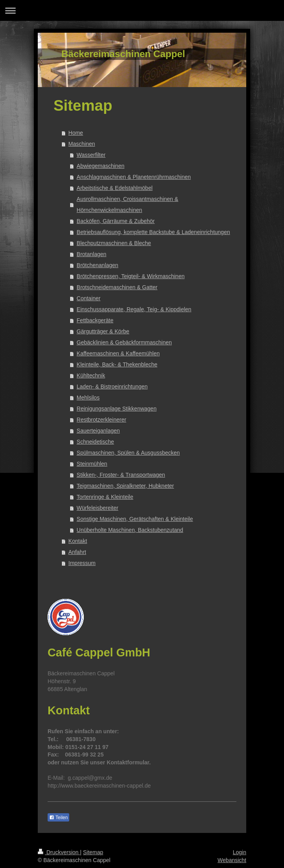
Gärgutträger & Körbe (103, 331)
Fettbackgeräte (95, 320)
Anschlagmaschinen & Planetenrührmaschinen (134, 177)
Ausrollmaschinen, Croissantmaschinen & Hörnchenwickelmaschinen (127, 204)
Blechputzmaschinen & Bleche (114, 243)
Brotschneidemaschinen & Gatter (117, 287)
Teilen (58, 818)
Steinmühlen (92, 464)
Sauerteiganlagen (98, 431)
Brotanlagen (92, 254)
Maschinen (82, 144)
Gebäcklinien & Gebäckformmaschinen (124, 342)
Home (76, 133)
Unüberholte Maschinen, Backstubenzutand (130, 530)
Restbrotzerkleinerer (101, 420)
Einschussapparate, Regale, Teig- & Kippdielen (134, 309)
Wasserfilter (91, 155)
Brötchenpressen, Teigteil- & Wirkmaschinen (131, 276)
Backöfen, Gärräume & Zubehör (116, 221)
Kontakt (78, 541)
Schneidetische (95, 442)
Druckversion (59, 852)
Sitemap (93, 852)
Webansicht (232, 860)
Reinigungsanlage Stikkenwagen (117, 409)
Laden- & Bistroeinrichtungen (112, 387)
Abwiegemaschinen (101, 166)
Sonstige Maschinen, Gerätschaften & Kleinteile (135, 519)
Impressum (82, 563)
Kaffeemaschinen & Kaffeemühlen (118, 353)
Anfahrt (77, 552)
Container (89, 298)
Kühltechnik (91, 375)
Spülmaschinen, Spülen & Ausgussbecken (128, 453)
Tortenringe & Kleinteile (105, 497)
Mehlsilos (88, 398)
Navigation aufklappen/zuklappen (142, 10)
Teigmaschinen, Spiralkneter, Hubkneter (125, 486)
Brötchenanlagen (98, 265)
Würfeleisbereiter (98, 508)
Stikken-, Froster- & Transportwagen (121, 475)
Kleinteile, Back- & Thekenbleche (117, 364)
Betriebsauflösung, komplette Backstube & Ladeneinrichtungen (153, 232)
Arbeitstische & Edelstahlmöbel (115, 188)
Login (240, 852)
